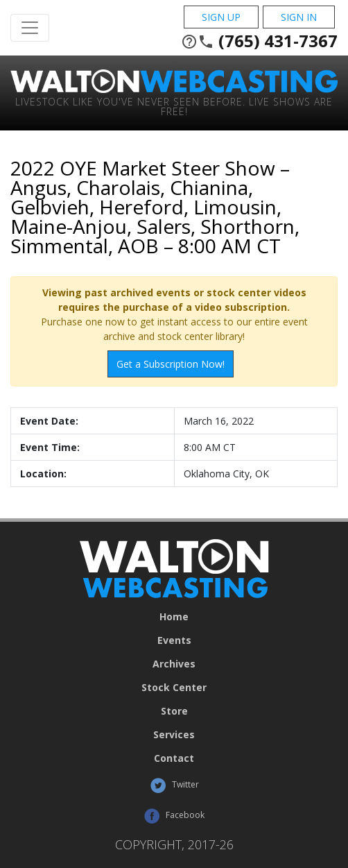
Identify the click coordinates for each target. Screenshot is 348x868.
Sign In (299, 17)
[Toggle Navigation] (30, 28)
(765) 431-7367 (259, 41)
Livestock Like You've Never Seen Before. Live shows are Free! (174, 106)
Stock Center (174, 688)
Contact (174, 758)
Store (174, 711)
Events (174, 640)
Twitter (174, 785)
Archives (174, 664)
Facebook (174, 816)
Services (174, 735)
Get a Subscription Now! (171, 364)
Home (174, 617)
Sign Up (221, 17)
